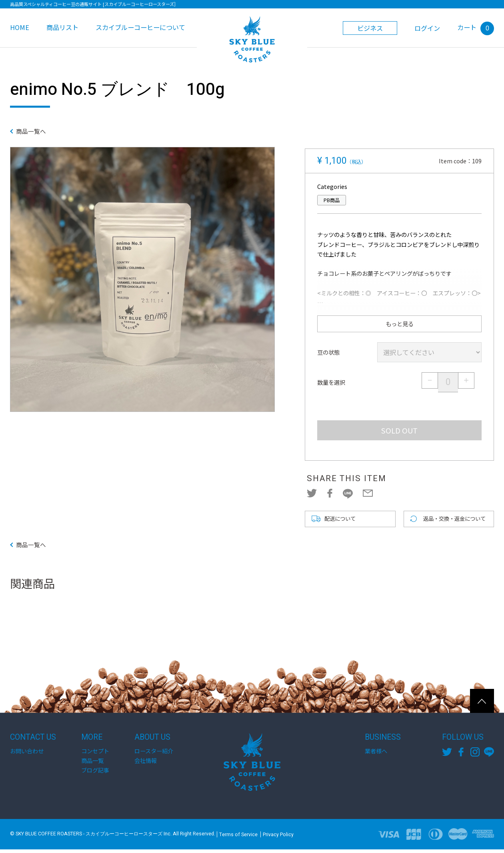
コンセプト (95, 755)
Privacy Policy (278, 838)
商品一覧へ (36, 132)
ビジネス (370, 28)
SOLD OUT (399, 430)
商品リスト (62, 27)
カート (476, 27)
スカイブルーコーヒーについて (140, 27)
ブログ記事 (95, 774)
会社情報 (146, 764)
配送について (341, 521)
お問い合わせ (27, 755)
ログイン (427, 28)
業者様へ (376, 755)
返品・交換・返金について (457, 521)
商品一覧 (92, 764)
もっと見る (399, 324)
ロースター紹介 (154, 755)
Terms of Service (238, 838)
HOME (20, 27)
